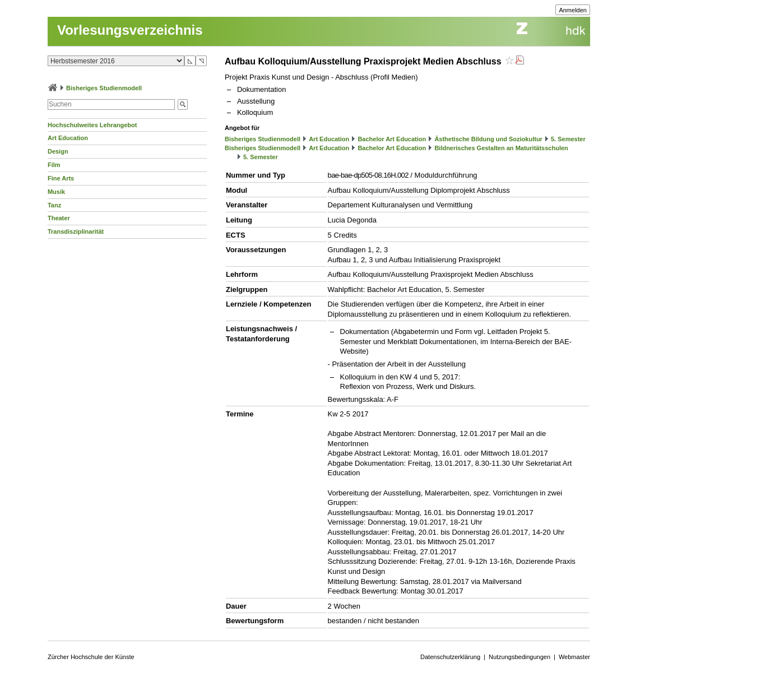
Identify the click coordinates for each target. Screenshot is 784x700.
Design (58, 151)
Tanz (54, 205)
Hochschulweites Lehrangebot (92, 125)
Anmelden (573, 10)
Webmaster (574, 657)
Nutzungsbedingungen (519, 657)
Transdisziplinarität (76, 231)
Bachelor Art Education (392, 139)
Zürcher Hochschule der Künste (91, 657)
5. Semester (568, 139)
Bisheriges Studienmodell (104, 88)
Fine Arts (61, 178)
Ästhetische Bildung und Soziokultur (488, 139)
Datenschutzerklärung (450, 657)
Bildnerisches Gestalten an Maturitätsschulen (501, 148)
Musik (56, 192)
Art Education (68, 138)
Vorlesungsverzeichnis (130, 30)
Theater (59, 218)
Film (54, 165)
